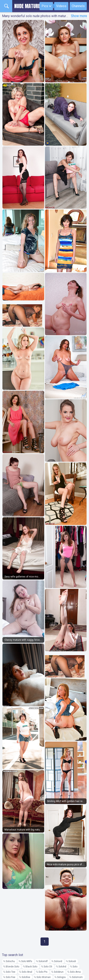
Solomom (77, 977)
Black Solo (31, 967)
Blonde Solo (12, 967)
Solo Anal (27, 972)
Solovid (58, 961)
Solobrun (59, 972)
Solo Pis (43, 972)
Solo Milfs (27, 961)
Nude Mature (35, 6)
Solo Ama (75, 972)
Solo (75, 967)
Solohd (62, 967)
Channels (78, 6)
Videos (61, 6)
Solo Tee (10, 972)
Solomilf (43, 961)
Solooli (72, 961)
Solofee (26, 977)
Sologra (61, 977)
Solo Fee (10, 977)
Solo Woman (44, 977)
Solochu (10, 961)
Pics (45, 6)
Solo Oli (48, 967)
